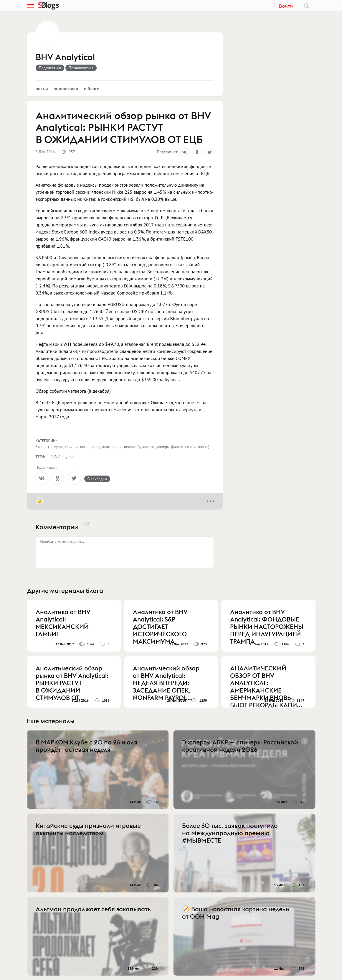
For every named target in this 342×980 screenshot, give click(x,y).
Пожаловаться (81, 68)
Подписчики (66, 88)
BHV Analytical (65, 57)
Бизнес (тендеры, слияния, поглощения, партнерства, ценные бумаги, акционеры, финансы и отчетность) (123, 447)
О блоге (92, 88)
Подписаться (50, 68)
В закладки (97, 479)
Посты (42, 88)
